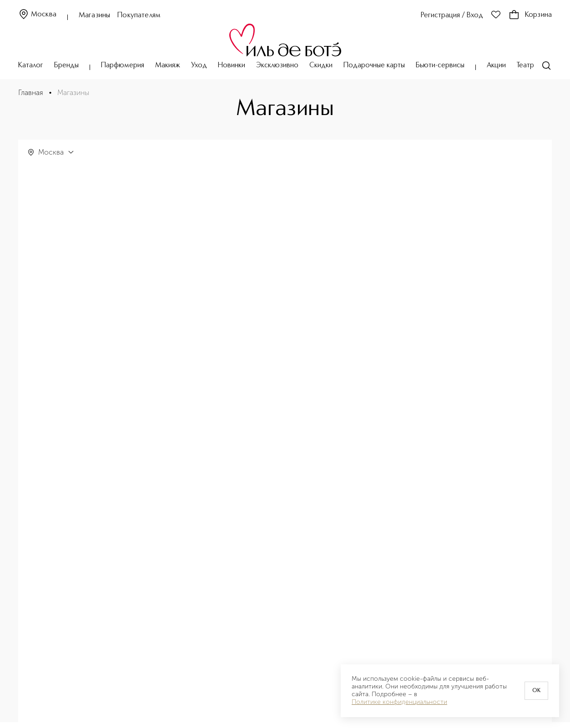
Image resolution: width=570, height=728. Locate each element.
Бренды (66, 65)
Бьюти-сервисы (440, 65)
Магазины (94, 15)
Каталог (31, 65)
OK (536, 691)
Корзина (530, 15)
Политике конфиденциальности (399, 702)
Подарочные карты (374, 65)
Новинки (232, 65)
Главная (31, 93)
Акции (496, 65)
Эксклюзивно (277, 65)
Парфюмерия (123, 65)
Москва (37, 15)
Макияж (168, 65)
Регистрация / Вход (452, 15)
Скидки (321, 65)
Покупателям (139, 15)
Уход (199, 65)
